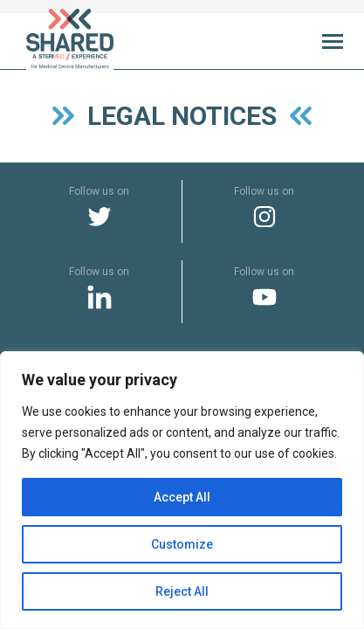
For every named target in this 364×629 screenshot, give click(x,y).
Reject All (182, 591)
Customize (182, 544)
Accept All (182, 497)
